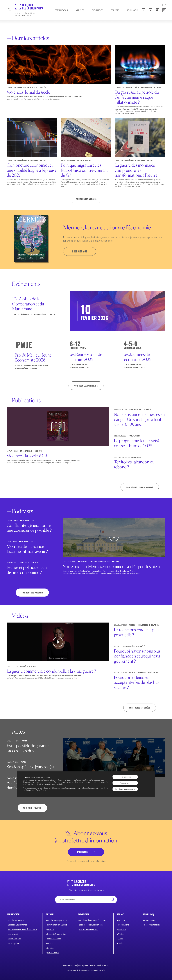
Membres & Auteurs (16, 920)
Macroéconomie (54, 939)
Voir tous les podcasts (32, 593)
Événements (97, 10)
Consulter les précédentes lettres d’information (86, 862)
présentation (13, 915)
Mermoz (122, 920)
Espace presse (14, 944)
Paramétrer (124, 783)
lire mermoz (80, 251)
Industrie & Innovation (57, 934)
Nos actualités (53, 953)
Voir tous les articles (86, 199)
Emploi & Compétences (57, 920)
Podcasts (122, 930)
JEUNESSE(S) (132, 10)
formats (121, 915)
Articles (80, 10)
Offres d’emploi (14, 939)
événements (83, 915)
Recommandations (152, 925)
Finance (51, 930)
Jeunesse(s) (13, 934)
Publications (124, 925)
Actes (121, 939)
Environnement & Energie (58, 925)
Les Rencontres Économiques (91, 925)
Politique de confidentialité (90, 966)
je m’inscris (82, 852)
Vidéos (121, 934)
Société (50, 948)
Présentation (61, 10)
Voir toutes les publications (140, 487)
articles (50, 915)
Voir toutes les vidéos (140, 708)
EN (165, 4)
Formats (115, 10)
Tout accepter (125, 777)
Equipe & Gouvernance (17, 925)
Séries (121, 944)
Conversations (150, 920)
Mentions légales (70, 966)
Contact (106, 966)
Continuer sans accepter (125, 789)
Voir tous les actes (32, 808)
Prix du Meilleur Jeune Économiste (22, 930)
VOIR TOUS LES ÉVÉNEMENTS (86, 386)
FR (161, 4)
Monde (50, 944)
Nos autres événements (89, 930)
